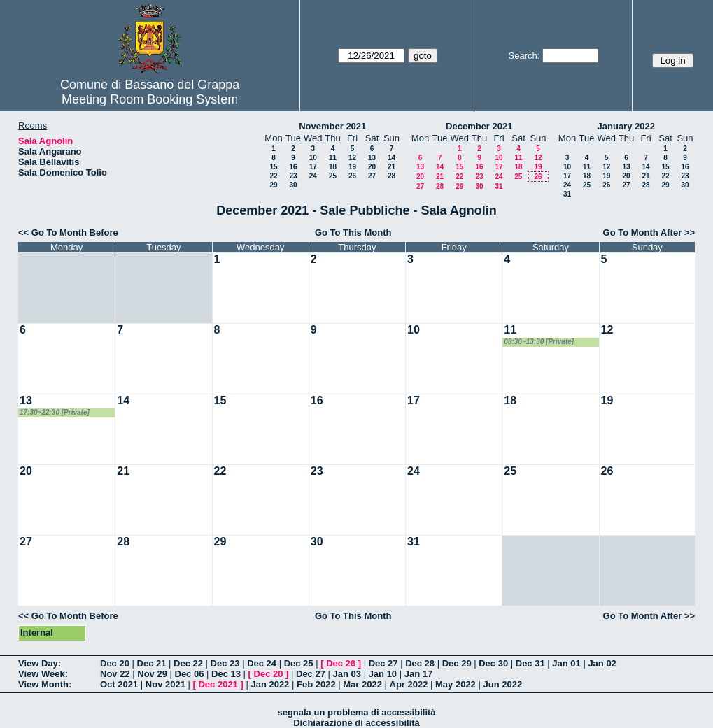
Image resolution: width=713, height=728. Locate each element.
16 (293, 167)
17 (313, 167)
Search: (524, 56)
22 (273, 176)
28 (391, 176)
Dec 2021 (218, 684)
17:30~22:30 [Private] (55, 412)
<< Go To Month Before (68, 233)
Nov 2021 (165, 684)
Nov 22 (115, 674)
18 (333, 167)
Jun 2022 (502, 684)
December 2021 (479, 126)
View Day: (40, 663)
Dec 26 (341, 663)
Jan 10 (383, 674)
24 (313, 176)
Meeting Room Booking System (150, 99)
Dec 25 (299, 663)
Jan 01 (566, 663)
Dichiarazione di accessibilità (356, 723)
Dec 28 (420, 663)
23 (293, 176)
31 (499, 186)
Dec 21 (152, 663)
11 (333, 158)
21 (391, 167)
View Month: (45, 684)
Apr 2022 (409, 684)
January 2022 (626, 126)
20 (372, 167)
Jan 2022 (270, 684)
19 (352, 167)
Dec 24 (262, 663)
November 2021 (332, 126)
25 (333, 176)
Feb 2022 (316, 684)
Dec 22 (188, 663)
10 (313, 158)
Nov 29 (152, 674)
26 (352, 176)
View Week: (43, 674)
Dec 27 (383, 663)
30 (293, 185)
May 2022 (456, 684)
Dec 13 (226, 674)
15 (273, 167)
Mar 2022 (362, 684)
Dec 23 (225, 663)
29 (273, 185)
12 (352, 158)
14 (391, 158)
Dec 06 (190, 674)
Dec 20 (115, 663)
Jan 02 (602, 663)
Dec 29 (457, 663)
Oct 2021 (119, 684)
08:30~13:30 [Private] (539, 342)
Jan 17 (418, 674)
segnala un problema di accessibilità (356, 712)
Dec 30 (493, 663)
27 (372, 176)
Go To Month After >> (649, 233)
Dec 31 (530, 663)
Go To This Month (353, 233)
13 (372, 158)
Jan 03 (347, 674)
